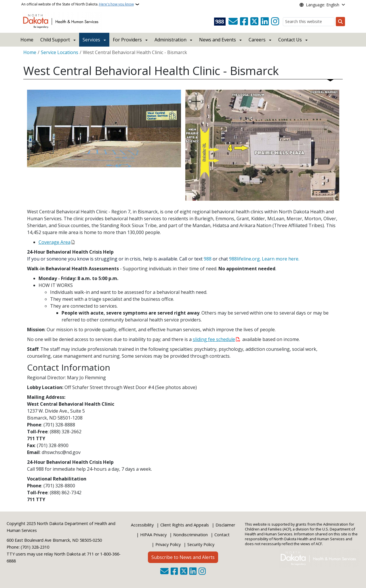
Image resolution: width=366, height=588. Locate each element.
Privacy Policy (168, 544)
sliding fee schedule (214, 339)
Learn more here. (281, 259)
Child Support (55, 40)
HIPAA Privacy (153, 535)
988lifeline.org (244, 259)
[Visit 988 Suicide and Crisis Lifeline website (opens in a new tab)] (220, 22)
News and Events (218, 40)
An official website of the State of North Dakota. (78, 4)
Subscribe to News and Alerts (183, 557)
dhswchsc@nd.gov (61, 452)
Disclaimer (225, 525)
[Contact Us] (233, 22)
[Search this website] (309, 22)
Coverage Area (55, 242)
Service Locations (60, 52)
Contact (222, 535)
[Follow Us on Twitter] (254, 22)
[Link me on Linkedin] (265, 22)
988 (208, 259)
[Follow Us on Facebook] (244, 22)
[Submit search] (340, 22)
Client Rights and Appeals (185, 525)
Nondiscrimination (190, 535)
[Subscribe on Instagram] (275, 22)
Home (27, 40)
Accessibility (142, 525)
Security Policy (201, 544)
